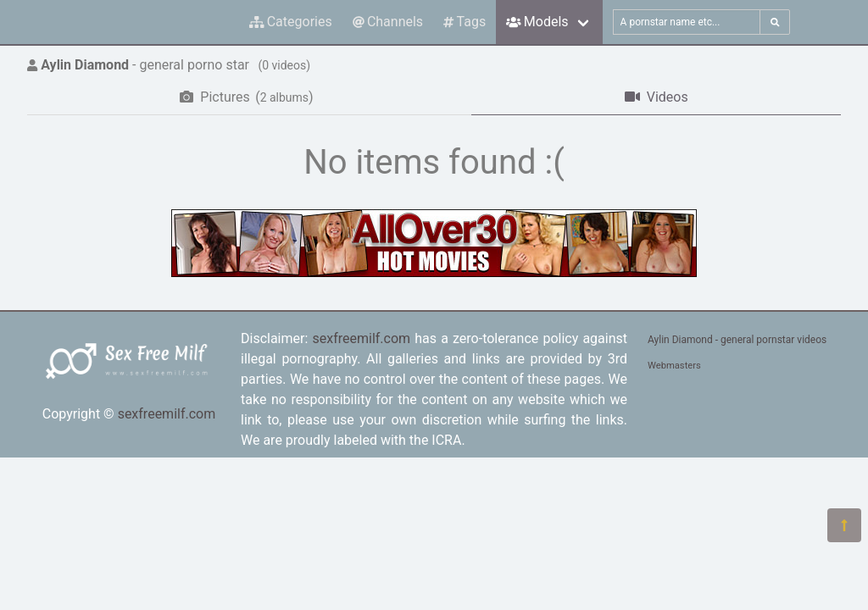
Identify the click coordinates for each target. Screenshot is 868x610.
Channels (388, 22)
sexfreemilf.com (167, 414)
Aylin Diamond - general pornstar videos (737, 340)
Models (537, 22)
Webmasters (674, 366)
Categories (291, 22)
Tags (465, 22)
